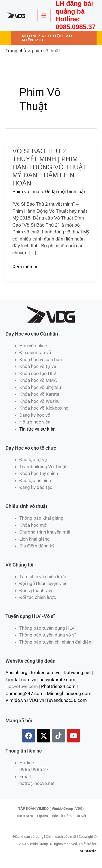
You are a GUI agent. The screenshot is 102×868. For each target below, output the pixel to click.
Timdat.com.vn (21, 680)
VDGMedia (88, 851)
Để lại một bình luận (65, 192)
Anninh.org (16, 672)
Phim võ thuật (27, 192)
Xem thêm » (25, 267)
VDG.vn (37, 700)
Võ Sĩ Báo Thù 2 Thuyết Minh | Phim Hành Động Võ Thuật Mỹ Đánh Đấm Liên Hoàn (50, 167)
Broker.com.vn (46, 672)
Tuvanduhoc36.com (67, 700)
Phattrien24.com (58, 686)
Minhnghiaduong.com (69, 693)
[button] (54, 38)
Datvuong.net (77, 672)
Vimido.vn (16, 700)
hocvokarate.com (57, 680)
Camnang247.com (24, 693)
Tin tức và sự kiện (37, 429)
